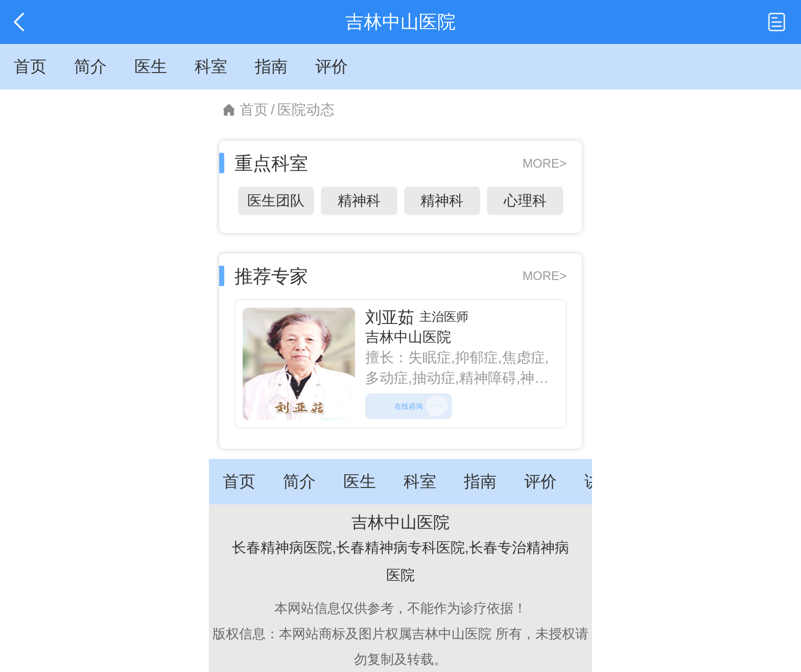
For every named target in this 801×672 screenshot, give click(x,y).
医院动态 (306, 110)
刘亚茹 (390, 317)
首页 (254, 110)
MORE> (545, 163)
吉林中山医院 (408, 337)
